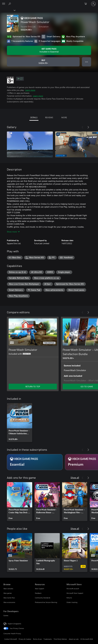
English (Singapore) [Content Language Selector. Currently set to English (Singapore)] (14, 624)
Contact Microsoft (11, 639)
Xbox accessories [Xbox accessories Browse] (9, 602)
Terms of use (37, 639)
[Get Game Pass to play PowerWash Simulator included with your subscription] (49, 50)
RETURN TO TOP (33, 386)
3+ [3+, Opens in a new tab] (20, 79)
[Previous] (82, 127)
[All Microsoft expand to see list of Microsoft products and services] (4, 4)
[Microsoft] (49, 2)
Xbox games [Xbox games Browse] (8, 593)
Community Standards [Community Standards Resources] (43, 598)
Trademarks (48, 639)
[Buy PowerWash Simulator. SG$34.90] (43, 62)
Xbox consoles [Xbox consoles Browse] (8, 589)
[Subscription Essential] (35, 462)
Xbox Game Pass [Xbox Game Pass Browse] (9, 598)
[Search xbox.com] (10, 4)
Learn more (30, 90)
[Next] (88, 127)
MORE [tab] (64, 117)
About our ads (74, 639)
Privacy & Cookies (25, 639)
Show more (13, 232)
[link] (20, 423)
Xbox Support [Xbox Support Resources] (40, 589)
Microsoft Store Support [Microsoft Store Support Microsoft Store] (75, 593)
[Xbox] (8, 10)
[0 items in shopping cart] (87, 4)
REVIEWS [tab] (49, 117)
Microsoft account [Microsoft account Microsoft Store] (73, 589)
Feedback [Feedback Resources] (38, 593)
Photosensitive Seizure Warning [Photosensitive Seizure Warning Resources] (46, 602)
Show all (75, 477)
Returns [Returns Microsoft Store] (69, 598)
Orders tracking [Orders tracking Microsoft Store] (72, 602)
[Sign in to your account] (93, 4)
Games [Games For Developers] (6, 615)
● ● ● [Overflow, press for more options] (87, 62)
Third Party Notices (60, 639)
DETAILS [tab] (34, 117)
